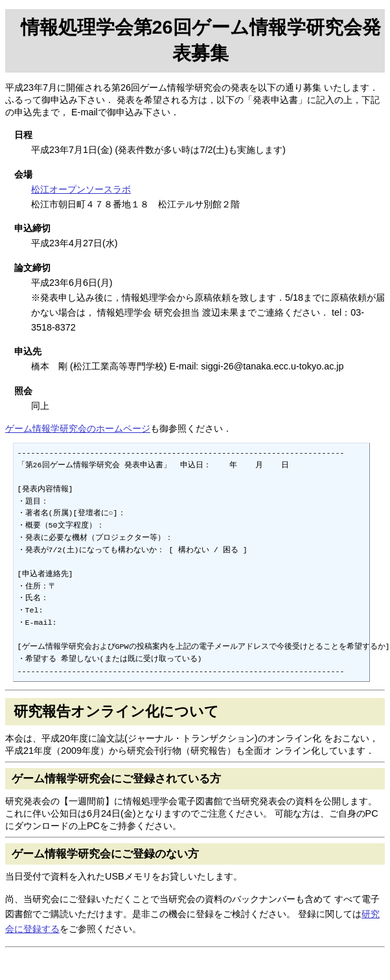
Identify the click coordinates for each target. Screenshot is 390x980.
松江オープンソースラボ (81, 189)
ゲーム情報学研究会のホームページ (78, 428)
